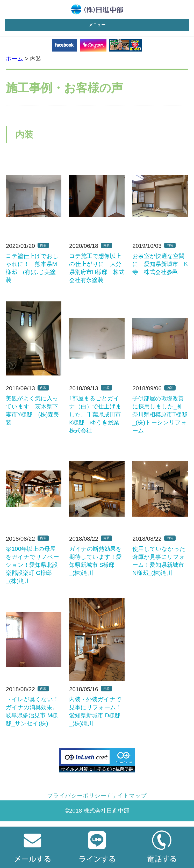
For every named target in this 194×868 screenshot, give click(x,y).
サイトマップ (129, 796)
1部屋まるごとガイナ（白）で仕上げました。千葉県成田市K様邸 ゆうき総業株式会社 (95, 414)
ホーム (15, 59)
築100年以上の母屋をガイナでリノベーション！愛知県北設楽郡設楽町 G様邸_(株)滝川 (32, 565)
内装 (43, 245)
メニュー (97, 25)
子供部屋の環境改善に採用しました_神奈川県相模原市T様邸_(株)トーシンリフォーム (160, 414)
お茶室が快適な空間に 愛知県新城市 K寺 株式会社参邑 (160, 264)
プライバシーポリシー (77, 796)
